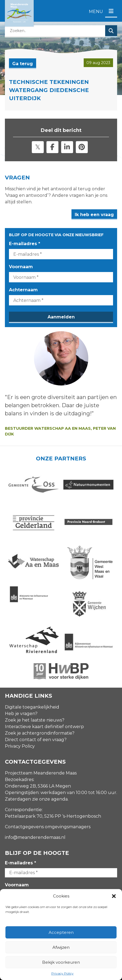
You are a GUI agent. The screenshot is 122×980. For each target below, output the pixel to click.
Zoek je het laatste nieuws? (35, 720)
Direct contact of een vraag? (36, 740)
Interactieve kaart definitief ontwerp (44, 727)
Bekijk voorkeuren (61, 962)
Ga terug (23, 64)
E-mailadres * (25, 244)
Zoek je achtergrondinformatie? (40, 733)
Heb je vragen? (21, 714)
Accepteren (61, 932)
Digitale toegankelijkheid (32, 707)
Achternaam (23, 290)
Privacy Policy (62, 973)
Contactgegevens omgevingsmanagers (48, 827)
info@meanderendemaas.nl (35, 837)
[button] (114, 896)
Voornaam (21, 267)
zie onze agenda (50, 799)
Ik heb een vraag (94, 215)
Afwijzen (61, 947)
